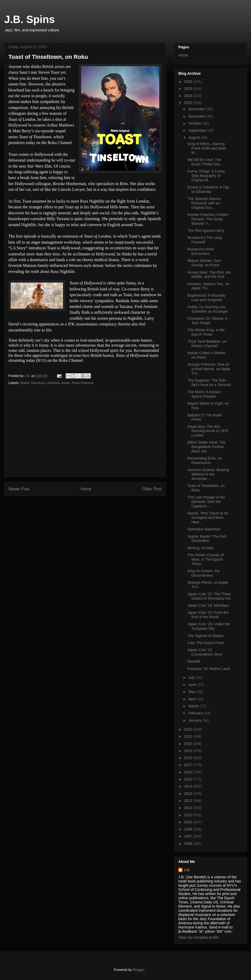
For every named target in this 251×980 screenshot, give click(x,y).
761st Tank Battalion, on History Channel (207, 344)
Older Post (152, 489)
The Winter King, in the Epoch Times (206, 332)
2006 (189, 844)
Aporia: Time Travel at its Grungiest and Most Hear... (208, 518)
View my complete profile (199, 937)
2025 (189, 89)
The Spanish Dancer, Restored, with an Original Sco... (205, 203)
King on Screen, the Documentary (204, 573)
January (195, 720)
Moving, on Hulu (201, 548)
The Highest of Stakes (206, 636)
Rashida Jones (59, 383)
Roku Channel (83, 383)
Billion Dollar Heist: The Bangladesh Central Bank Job (206, 447)
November (197, 116)
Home (86, 489)
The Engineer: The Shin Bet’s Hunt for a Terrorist (209, 383)
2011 (189, 808)
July (192, 678)
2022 (189, 729)
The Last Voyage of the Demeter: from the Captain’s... (206, 502)
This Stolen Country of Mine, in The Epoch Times (206, 559)
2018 (189, 758)
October (195, 123)
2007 (189, 836)
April (192, 699)
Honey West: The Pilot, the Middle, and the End (209, 275)
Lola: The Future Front (206, 643)
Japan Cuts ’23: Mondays (208, 605)
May (192, 692)
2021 (189, 736)
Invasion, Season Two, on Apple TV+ (208, 286)
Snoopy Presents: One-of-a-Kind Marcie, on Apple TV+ (209, 369)
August (194, 137)
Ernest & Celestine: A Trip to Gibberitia (208, 189)
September (198, 130)
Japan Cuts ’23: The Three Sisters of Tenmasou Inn (209, 596)
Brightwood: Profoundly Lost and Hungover (206, 298)
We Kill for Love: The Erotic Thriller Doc (204, 162)
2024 (189, 96)
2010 (189, 815)
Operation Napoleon (204, 529)
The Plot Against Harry (206, 231)
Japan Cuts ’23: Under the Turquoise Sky (209, 626)
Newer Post (19, 489)
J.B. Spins (29, 19)
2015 (189, 779)
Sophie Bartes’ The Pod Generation (207, 539)
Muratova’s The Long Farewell (205, 240)
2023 (189, 103)
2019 (189, 751)
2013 (189, 794)
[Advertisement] (85, 436)
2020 (189, 744)
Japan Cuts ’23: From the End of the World (208, 615)
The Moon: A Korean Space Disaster (204, 394)
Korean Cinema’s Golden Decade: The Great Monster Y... (208, 219)
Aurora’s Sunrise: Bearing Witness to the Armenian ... (208, 474)
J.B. (187, 870)
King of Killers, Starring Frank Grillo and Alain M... (207, 148)
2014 (189, 786)
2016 (189, 772)
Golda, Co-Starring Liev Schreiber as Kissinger (208, 309)
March (194, 706)
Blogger (138, 970)
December (197, 109)
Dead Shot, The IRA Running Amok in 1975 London (208, 431)
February (196, 713)
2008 (189, 829)
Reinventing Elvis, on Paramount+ (205, 460)
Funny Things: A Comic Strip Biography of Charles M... (206, 176)
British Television (33, 383)
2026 (189, 82)
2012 (189, 801)
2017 (189, 765)
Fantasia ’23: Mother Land (209, 669)
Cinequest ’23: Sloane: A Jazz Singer (207, 321)
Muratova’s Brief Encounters (201, 251)
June (193, 685)
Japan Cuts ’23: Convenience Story (205, 652)
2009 (189, 822)
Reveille (194, 661)
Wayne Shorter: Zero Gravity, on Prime (204, 263)
